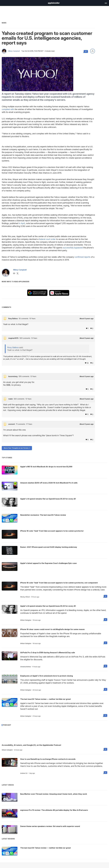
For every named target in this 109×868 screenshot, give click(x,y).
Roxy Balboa (13, 319)
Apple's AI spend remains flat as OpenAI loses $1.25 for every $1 (48, 606)
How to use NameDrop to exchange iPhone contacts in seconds (48, 759)
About (87, 319)
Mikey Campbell (14, 51)
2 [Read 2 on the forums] (106, 643)
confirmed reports (82, 257)
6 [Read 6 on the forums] (106, 620)
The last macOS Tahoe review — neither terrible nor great (46, 699)
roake (11, 399)
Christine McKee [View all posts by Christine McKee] (26, 667)
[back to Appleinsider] (54, 3)
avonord (12, 424)
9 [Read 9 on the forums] (106, 689)
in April (22, 223)
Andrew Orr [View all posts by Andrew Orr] (24, 773)
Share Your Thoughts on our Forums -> (17, 448)
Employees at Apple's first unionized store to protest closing (47, 676)
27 (86, 51)
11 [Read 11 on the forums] (105, 715)
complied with (8, 109)
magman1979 (14, 338)
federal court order (47, 239)
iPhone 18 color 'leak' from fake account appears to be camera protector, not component (59, 583)
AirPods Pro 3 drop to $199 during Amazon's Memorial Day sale (48, 653)
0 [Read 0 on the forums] (105, 596)
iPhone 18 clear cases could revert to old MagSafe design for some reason (52, 629)
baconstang (13, 376)
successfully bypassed (73, 248)
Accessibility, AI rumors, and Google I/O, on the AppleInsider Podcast (31, 745)
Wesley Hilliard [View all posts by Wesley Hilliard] (25, 597)
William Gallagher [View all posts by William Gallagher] (26, 620)
